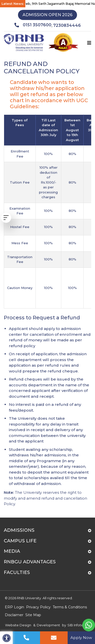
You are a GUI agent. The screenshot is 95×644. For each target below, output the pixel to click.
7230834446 (67, 25)
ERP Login (14, 607)
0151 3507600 (33, 25)
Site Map (33, 615)
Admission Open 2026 (48, 15)
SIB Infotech (77, 625)
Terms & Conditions (70, 607)
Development (48, 625)
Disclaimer (14, 615)
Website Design (18, 625)
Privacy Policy (38, 607)
